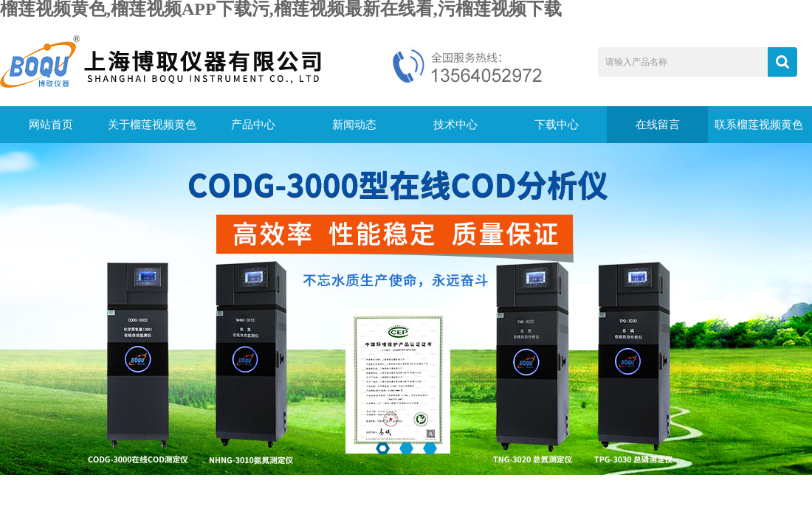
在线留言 (658, 125)
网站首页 (51, 125)
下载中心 (557, 125)
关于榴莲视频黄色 (152, 125)
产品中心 (253, 125)
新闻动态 (354, 125)
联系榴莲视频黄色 (759, 125)
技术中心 (455, 125)
